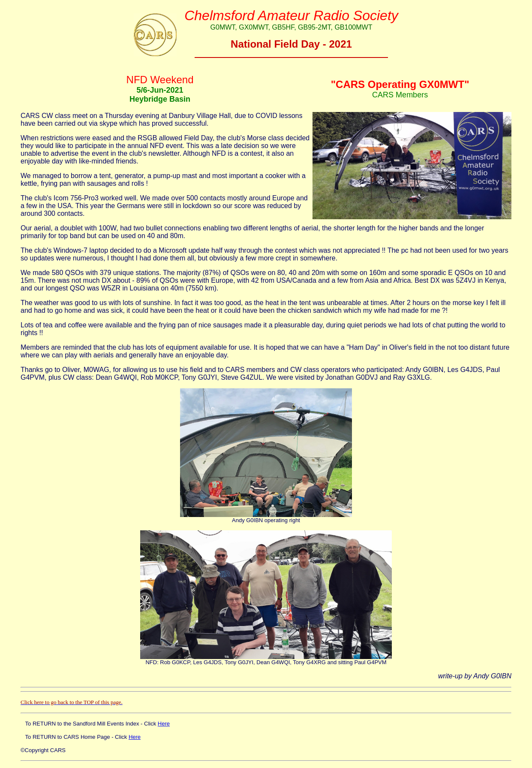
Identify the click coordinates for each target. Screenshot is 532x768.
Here (164, 724)
